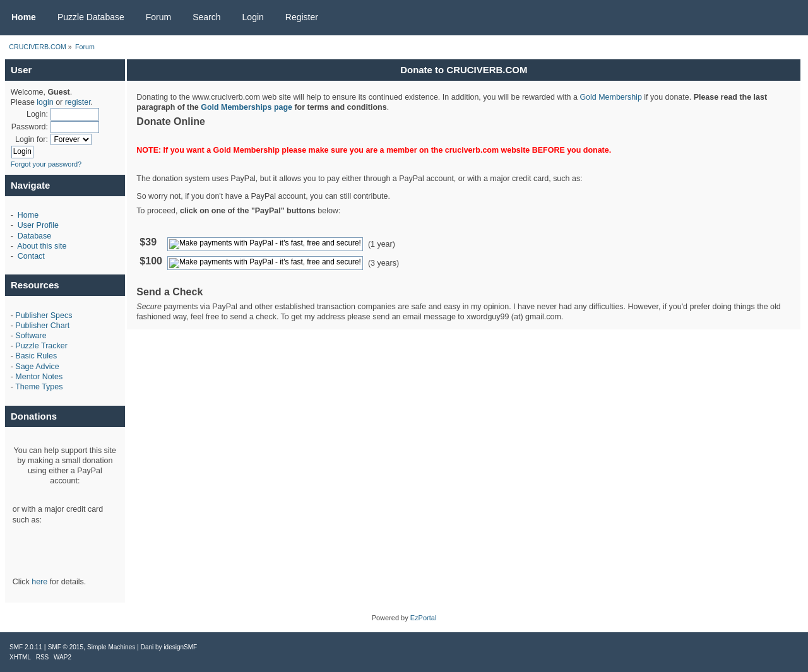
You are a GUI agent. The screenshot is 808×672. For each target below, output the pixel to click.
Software (31, 336)
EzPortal (424, 618)
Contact (31, 256)
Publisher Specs (44, 315)
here (39, 582)
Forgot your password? (46, 164)
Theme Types (39, 387)
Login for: (32, 139)
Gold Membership (610, 97)
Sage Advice (37, 367)
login (45, 102)
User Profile (38, 225)
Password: (30, 127)
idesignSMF (180, 647)
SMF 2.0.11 (26, 647)
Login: (37, 114)
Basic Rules (36, 356)
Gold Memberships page (247, 107)
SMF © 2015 (66, 647)
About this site (42, 246)
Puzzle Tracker (41, 346)
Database (34, 236)
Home (28, 215)
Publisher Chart (42, 326)
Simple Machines (111, 647)
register (78, 102)
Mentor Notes (39, 377)
